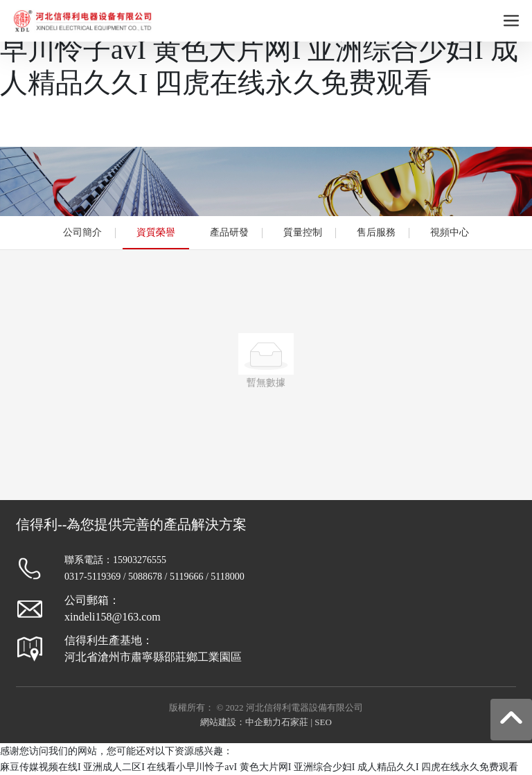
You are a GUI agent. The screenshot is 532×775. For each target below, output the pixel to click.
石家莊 (295, 722)
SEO (323, 722)
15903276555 (140, 560)
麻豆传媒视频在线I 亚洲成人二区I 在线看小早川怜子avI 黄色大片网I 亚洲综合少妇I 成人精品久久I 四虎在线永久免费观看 (266, 50)
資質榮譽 (156, 232)
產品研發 (229, 232)
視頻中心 (450, 232)
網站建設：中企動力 (241, 722)
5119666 (186, 577)
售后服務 (376, 232)
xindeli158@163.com (113, 617)
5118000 (227, 577)
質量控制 (303, 232)
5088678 (145, 577)
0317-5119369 (92, 577)
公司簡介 (82, 232)
